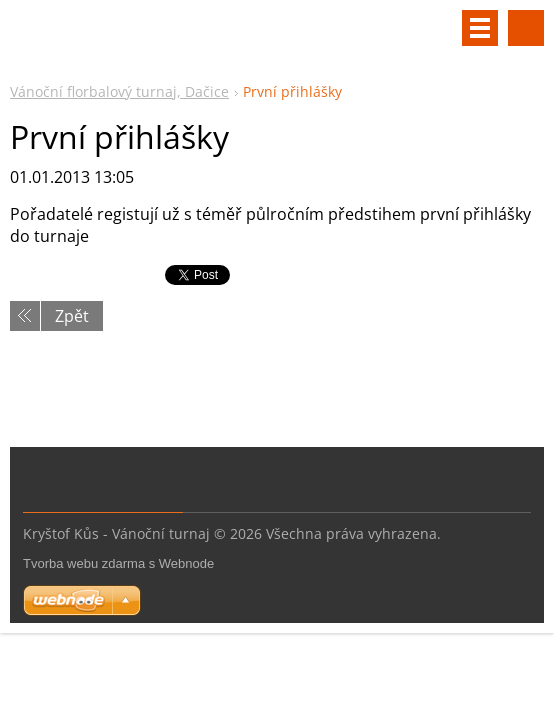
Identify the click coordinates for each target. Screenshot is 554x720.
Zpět (72, 316)
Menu (480, 28)
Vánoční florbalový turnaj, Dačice (119, 91)
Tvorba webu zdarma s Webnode (118, 563)
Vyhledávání (526, 28)
